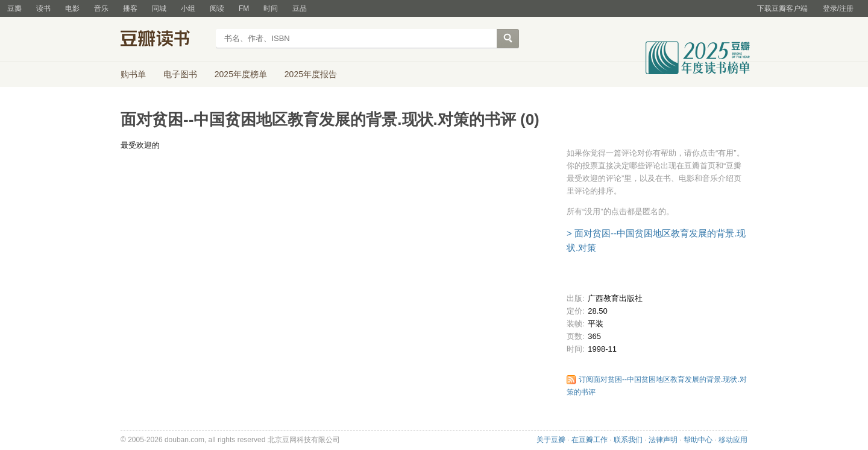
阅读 (217, 8)
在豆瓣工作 (590, 440)
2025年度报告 (311, 74)
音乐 (101, 8)
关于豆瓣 (551, 440)
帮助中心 (698, 440)
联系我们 (628, 440)
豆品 (300, 8)
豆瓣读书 (164, 40)
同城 (159, 8)
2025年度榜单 (241, 74)
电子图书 (180, 74)
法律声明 (663, 440)
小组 (188, 8)
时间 (271, 8)
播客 (130, 8)
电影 (72, 8)
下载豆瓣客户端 (782, 8)
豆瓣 (14, 8)
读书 (43, 8)
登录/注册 (838, 8)
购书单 (133, 74)
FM (244, 8)
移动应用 (733, 440)
